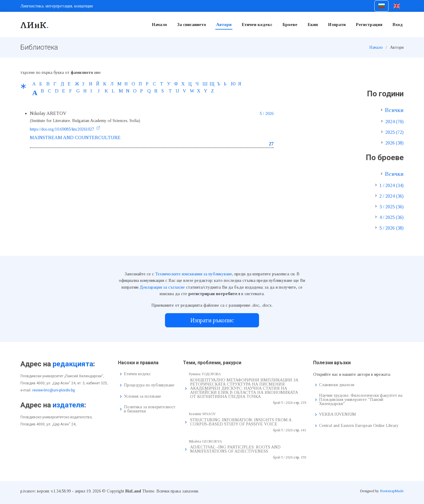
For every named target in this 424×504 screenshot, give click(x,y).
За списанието (192, 25)
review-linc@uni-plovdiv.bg (54, 390)
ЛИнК (35, 25)
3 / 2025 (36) (391, 207)
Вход (398, 25)
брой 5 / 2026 (283, 403)
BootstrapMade (392, 491)
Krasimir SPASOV (202, 414)
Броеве (290, 25)
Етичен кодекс (257, 25)
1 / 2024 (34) (391, 185)
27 (271, 144)
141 (303, 430)
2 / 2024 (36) (391, 196)
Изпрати (337, 25)
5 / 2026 (267, 114)
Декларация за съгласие (162, 287)
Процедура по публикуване (149, 385)
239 (303, 403)
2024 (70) (394, 122)
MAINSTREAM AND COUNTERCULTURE (75, 138)
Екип (313, 25)
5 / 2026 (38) (391, 228)
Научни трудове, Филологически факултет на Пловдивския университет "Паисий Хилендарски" (361, 400)
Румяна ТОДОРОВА (205, 374)
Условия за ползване (143, 396)
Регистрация (369, 25)
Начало (159, 25)
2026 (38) (394, 143)
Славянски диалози (337, 385)
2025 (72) (394, 132)
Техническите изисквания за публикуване (194, 274)
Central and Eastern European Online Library (359, 426)
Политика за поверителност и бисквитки (150, 409)
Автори (224, 25)
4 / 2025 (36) (391, 217)
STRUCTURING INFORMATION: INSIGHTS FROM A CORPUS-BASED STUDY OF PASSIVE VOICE (241, 422)
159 (303, 457)
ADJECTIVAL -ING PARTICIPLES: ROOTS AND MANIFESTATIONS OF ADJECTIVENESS (235, 449)
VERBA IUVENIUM (338, 414)
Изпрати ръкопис (212, 320)
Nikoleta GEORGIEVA (205, 441)
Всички (394, 110)
